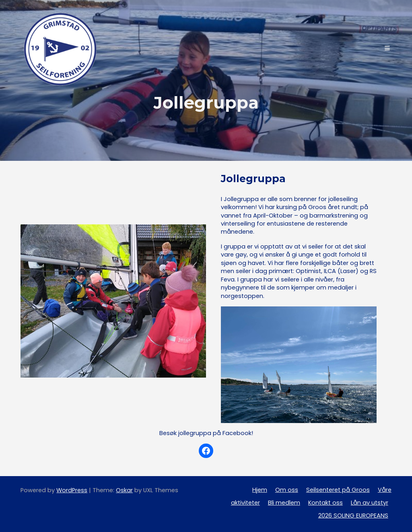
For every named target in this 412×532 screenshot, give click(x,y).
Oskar (124, 490)
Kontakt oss (325, 503)
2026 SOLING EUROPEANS (353, 516)
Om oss (287, 490)
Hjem (260, 490)
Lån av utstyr (370, 503)
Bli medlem (284, 503)
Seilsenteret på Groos (338, 490)
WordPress (72, 490)
